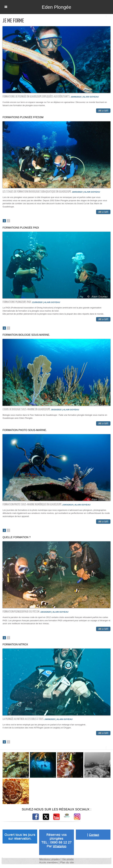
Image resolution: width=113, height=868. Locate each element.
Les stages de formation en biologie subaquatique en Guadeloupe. (37, 192)
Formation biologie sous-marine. (25, 336)
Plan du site (68, 865)
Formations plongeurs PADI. (17, 303)
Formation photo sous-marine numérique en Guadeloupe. (33, 506)
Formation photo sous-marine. (23, 431)
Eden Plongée (56, 7)
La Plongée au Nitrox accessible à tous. (24, 721)
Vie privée (69, 861)
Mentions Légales (49, 861)
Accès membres (48, 865)
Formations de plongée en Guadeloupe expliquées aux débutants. (37, 97)
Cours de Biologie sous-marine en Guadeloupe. (27, 410)
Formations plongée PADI (20, 228)
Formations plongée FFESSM (22, 118)
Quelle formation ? (16, 539)
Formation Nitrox (15, 646)
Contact (94, 837)
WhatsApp (60, 848)
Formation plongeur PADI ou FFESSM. (21, 613)
